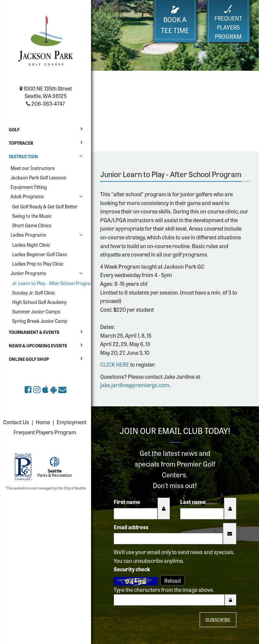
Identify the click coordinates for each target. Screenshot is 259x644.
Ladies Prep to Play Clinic (38, 264)
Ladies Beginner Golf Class (40, 254)
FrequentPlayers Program (228, 23)
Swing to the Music (32, 216)
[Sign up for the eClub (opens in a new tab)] (62, 389)
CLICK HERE (115, 364)
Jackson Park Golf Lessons (38, 177)
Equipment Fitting (29, 187)
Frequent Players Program (45, 432)
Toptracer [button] (21, 143)
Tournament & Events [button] (34, 332)
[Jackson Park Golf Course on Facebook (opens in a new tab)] (29, 389)
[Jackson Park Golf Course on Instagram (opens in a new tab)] (38, 389)
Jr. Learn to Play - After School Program (49, 283)
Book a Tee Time (175, 20)
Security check (132, 569)
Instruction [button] (23, 156)
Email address (131, 527)
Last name (193, 502)
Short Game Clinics (32, 225)
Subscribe (218, 620)
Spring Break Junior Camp (40, 321)
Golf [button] (14, 129)
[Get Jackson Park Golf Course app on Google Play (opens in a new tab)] (54, 389)
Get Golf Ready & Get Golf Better (45, 206)
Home (43, 422)
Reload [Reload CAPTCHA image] (172, 580)
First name (127, 502)
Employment (71, 422)
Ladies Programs (28, 235)
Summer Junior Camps (36, 311)
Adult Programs (27, 196)
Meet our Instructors (33, 168)
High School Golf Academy (39, 302)
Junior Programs (28, 273)
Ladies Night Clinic (31, 245)
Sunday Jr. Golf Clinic (34, 293)
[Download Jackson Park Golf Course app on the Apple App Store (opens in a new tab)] (46, 389)
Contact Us (16, 422)
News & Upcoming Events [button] (38, 346)
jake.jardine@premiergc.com (135, 385)
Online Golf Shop (29, 359)
